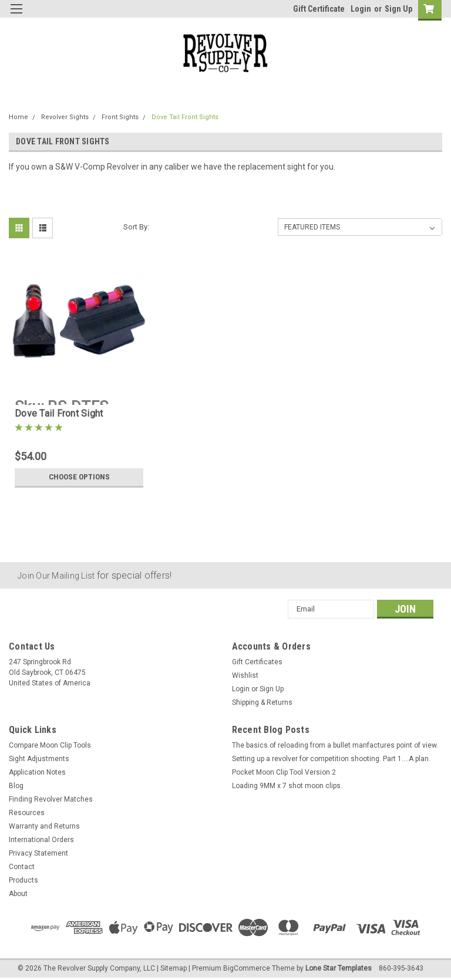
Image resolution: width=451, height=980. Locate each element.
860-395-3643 (401, 968)
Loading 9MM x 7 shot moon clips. (287, 786)
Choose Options (79, 477)
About (18, 894)
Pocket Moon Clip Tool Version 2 (284, 772)
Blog (16, 786)
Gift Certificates (257, 662)
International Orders (41, 840)
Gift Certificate (319, 9)
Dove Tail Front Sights (185, 117)
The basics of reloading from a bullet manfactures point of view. (335, 745)
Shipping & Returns (262, 702)
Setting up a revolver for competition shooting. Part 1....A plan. (331, 759)
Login (361, 9)
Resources (27, 813)
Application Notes (37, 772)
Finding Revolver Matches (51, 799)
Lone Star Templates (339, 968)
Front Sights (120, 117)
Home (18, 117)
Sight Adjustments (39, 759)
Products (23, 880)
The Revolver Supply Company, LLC (99, 968)
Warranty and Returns (44, 826)
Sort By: (136, 227)
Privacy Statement (38, 853)
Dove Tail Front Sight (59, 413)
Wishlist (245, 675)
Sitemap (174, 968)
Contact (22, 867)
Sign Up (398, 9)
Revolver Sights (65, 117)
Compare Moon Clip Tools (50, 745)
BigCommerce (247, 968)
